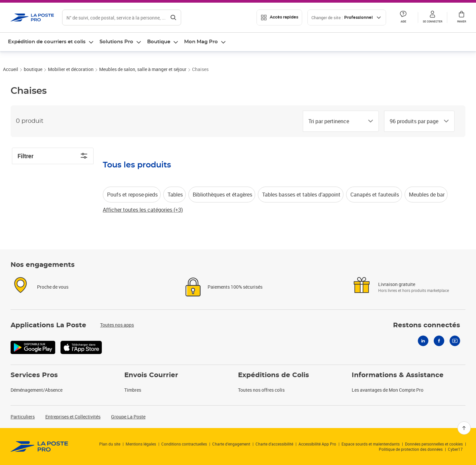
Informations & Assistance (398, 375)
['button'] (32, 18)
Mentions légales (141, 444)
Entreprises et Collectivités (73, 417)
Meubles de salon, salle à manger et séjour (143, 89)
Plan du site (110, 444)
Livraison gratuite (397, 284)
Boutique (159, 42)
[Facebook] (439, 341)
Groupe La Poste (128, 417)
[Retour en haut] (464, 428)
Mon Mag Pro (201, 42)
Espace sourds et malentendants (371, 444)
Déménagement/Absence (37, 390)
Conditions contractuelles (184, 444)
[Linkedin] (423, 341)
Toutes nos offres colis (261, 390)
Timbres (133, 390)
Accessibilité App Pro (317, 444)
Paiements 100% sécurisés (235, 287)
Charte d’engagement (231, 444)
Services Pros (34, 375)
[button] (432, 18)
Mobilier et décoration (71, 89)
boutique (33, 89)
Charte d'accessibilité (274, 444)
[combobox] (336, 141)
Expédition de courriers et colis (47, 42)
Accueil (11, 89)
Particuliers (23, 417)
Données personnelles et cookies (434, 444)
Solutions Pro (116, 42)
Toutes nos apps (117, 325)
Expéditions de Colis (274, 375)
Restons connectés (427, 325)
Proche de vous (53, 287)
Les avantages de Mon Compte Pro (388, 390)
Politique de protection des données (411, 449)
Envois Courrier (151, 375)
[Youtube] (455, 341)
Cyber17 (455, 449)
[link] (40, 447)
